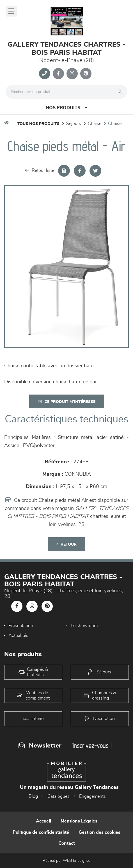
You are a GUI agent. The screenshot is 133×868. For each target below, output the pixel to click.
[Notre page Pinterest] (86, 74)
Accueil (43, 821)
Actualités (18, 635)
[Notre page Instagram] (72, 74)
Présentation (21, 626)
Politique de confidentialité (41, 832)
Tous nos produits (38, 124)
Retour (66, 544)
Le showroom (84, 626)
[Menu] (11, 11)
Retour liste (40, 170)
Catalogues (59, 796)
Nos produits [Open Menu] (66, 108)
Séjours (74, 124)
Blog (33, 796)
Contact (67, 843)
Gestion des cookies (99, 832)
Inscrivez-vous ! (92, 745)
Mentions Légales (79, 821)
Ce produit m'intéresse (67, 402)
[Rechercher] (121, 92)
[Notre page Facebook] (58, 74)
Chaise (95, 124)
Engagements (92, 796)
